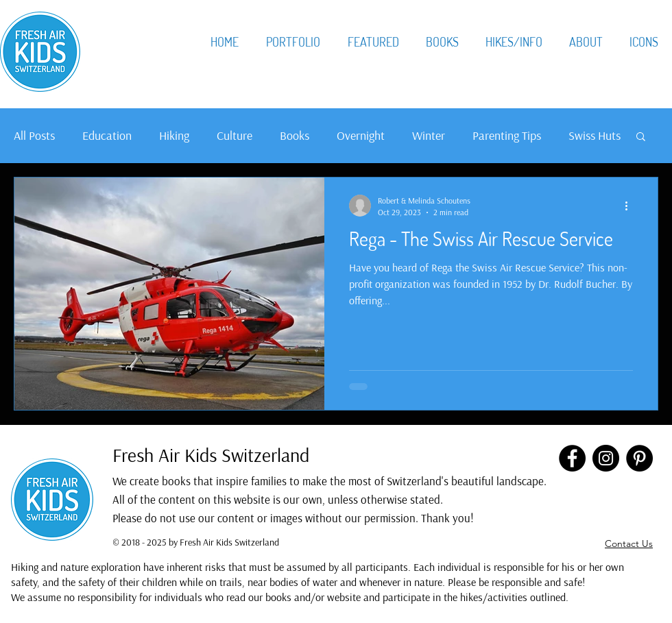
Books (295, 135)
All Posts (34, 135)
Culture (235, 135)
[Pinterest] (639, 458)
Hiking (174, 135)
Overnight (361, 135)
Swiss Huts (595, 135)
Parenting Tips (507, 135)
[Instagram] (606, 458)
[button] (641, 137)
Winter (429, 135)
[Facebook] (572, 458)
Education (107, 135)
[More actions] (631, 206)
